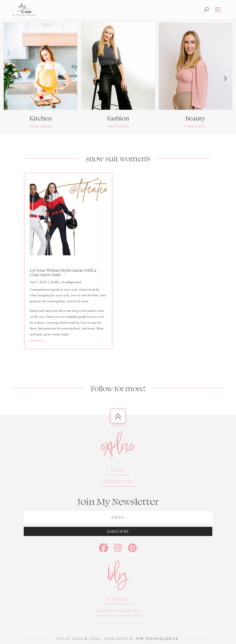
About (118, 470)
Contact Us (118, 482)
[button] (11, 78)
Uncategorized (71, 282)
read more (37, 340)
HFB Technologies (157, 639)
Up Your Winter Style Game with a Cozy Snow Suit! (63, 272)
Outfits (55, 282)
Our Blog (118, 599)
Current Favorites (118, 611)
